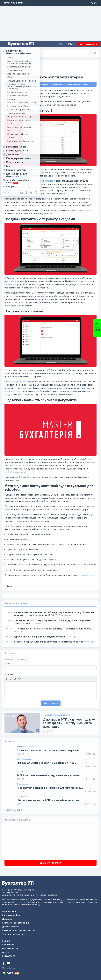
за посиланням (88, 575)
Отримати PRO (10, 912)
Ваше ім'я (8, 664)
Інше (15, 586)
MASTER (27, 102)
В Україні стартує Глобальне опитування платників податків (49, 642)
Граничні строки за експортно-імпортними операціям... (49, 750)
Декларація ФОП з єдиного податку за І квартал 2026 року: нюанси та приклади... (69, 723)
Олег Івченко (22, 784)
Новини (6, 941)
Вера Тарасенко (24, 759)
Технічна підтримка (12, 934)
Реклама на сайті (11, 948)
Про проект (8, 945)
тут (39, 905)
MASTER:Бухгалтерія (45, 181)
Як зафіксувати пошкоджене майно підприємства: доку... (50, 788)
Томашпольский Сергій (56, 715)
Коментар (9, 674)
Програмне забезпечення (15, 923)
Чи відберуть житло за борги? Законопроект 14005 (46, 763)
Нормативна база (11, 915)
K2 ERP (20, 772)
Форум (6, 952)
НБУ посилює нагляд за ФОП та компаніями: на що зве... (49, 800)
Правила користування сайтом (18, 930)
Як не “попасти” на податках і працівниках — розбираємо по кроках (53, 629)
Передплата (88, 44)
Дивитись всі (13, 810)
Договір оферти (10, 927)
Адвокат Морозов (25, 747)
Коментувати (51, 703)
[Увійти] (94, 3)
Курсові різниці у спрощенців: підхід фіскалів (40, 637)
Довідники (8, 919)
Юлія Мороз (22, 797)
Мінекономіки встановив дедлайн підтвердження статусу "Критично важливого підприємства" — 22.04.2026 (54, 614)
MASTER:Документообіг (25, 465)
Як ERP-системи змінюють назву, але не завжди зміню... (49, 775)
